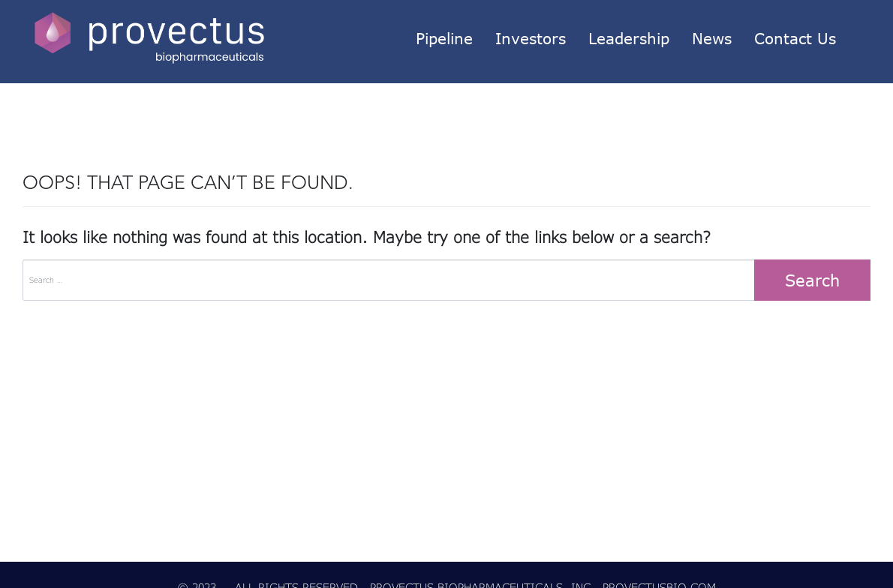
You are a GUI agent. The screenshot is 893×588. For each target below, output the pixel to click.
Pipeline (444, 38)
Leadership (629, 38)
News (712, 38)
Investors (531, 38)
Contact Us (795, 38)
